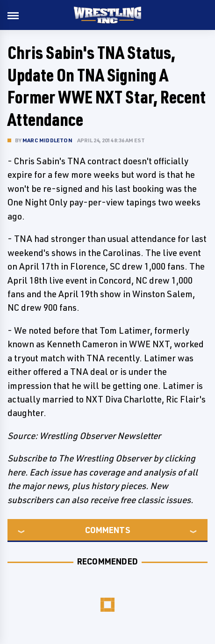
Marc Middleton (47, 140)
